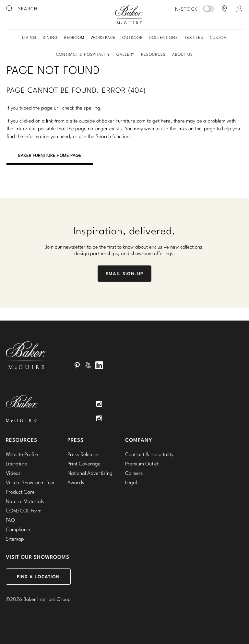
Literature (17, 463)
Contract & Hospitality (83, 54)
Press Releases (83, 454)
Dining (50, 37)
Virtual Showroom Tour (30, 482)
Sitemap (15, 539)
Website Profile (22, 454)
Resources (153, 54)
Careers (134, 473)
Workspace (103, 37)
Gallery (125, 54)
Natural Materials (25, 501)
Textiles (194, 37)
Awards (76, 482)
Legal (131, 482)
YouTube (88, 365)
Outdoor (132, 37)
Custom (218, 37)
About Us (183, 54)
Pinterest (77, 365)
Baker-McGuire (129, 15)
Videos (13, 473)
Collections (164, 37)
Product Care (20, 492)
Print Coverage (84, 463)
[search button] (10, 9)
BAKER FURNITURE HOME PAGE (50, 155)
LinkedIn (99, 365)
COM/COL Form (24, 510)
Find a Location (38, 577)
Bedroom (74, 37)
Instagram (99, 404)
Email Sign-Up (124, 274)
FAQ (10, 520)
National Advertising (90, 473)
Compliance (19, 529)
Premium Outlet (142, 463)
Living (29, 37)
